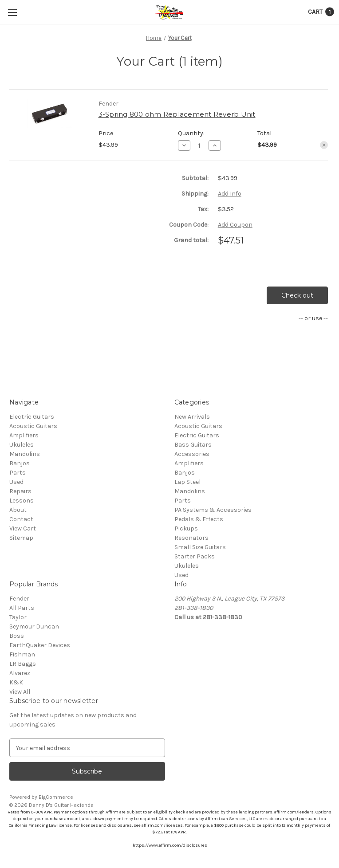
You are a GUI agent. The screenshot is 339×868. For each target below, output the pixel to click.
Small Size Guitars (200, 547)
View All (20, 692)
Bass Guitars (193, 445)
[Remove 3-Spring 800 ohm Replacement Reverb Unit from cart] (324, 145)
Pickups (186, 528)
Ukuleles (22, 445)
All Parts (22, 608)
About (18, 510)
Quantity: (191, 133)
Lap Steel (187, 482)
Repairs (20, 491)
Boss (17, 636)
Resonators (191, 538)
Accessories (192, 454)
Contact (21, 519)
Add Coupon (235, 225)
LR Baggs (23, 664)
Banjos (20, 463)
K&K (16, 682)
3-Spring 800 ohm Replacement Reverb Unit (177, 114)
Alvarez (20, 673)
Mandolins (25, 454)
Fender (19, 599)
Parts (18, 473)
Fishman (22, 654)
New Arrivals (192, 417)
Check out (297, 295)
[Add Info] (230, 194)
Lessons (22, 501)
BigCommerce (56, 797)
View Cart (23, 528)
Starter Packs (195, 556)
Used (16, 482)
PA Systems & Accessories (213, 510)
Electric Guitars (32, 417)
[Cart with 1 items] (321, 12)
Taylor (18, 617)
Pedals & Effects (199, 519)
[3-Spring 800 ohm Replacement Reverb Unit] (199, 145)
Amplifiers (24, 435)
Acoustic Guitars (33, 426)
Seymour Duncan (34, 626)
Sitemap (21, 538)
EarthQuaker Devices (40, 645)
